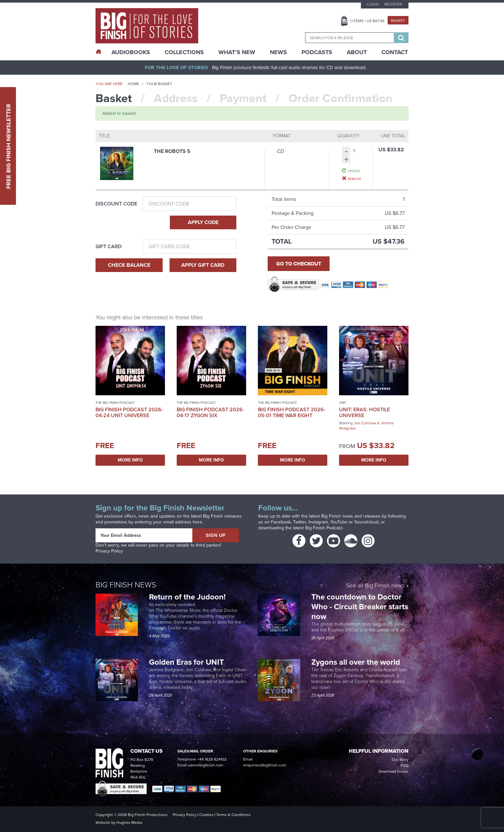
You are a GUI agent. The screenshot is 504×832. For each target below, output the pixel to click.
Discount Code (116, 204)
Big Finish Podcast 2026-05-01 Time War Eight (292, 412)
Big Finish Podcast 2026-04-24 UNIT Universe (129, 412)
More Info (130, 460)
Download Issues (393, 771)
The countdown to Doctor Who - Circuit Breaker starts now (360, 607)
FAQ (405, 765)
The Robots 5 (172, 151)
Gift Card (109, 247)
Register (393, 4)
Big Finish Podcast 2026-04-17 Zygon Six (210, 412)
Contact (395, 52)
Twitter (300, 522)
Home (133, 84)
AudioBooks (131, 52)
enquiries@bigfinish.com (265, 765)
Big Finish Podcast (324, 528)
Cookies (206, 815)
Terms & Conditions (233, 815)
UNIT (343, 403)
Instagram (318, 522)
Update (354, 171)
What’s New (237, 52)
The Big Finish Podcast (115, 403)
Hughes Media (129, 823)
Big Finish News (126, 585)
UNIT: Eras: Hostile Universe (364, 412)
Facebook (281, 522)
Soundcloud (366, 522)
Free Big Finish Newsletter (8, 146)
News (278, 52)
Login (373, 4)
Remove (355, 179)
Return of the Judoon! (188, 597)
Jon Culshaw (365, 423)
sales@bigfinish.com (206, 765)
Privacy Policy (109, 551)
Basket (398, 21)
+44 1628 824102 (212, 759)
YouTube (339, 522)
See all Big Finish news (375, 586)
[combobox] (349, 38)
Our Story (400, 760)
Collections (184, 52)
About (357, 52)
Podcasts (317, 52)
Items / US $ (367, 21)
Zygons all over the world (357, 662)
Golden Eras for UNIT (187, 662)
